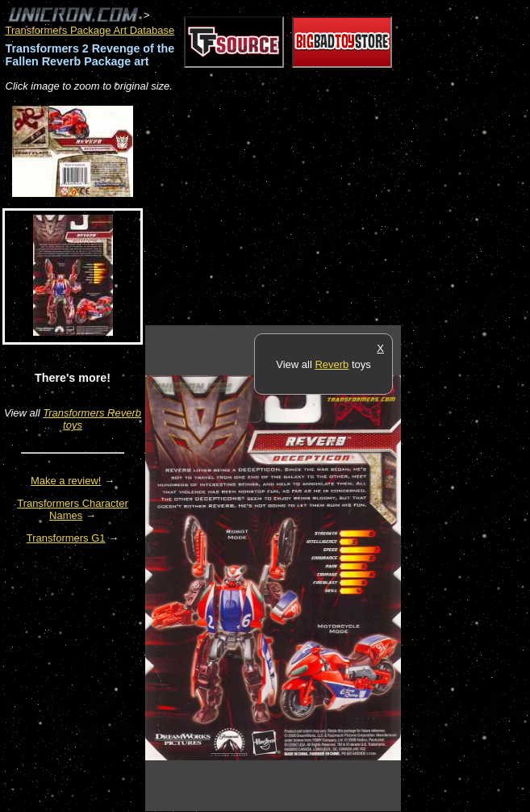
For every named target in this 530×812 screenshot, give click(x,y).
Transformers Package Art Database (90, 30)
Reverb (332, 364)
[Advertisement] (334, 210)
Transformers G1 (66, 538)
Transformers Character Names (73, 509)
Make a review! (66, 481)
